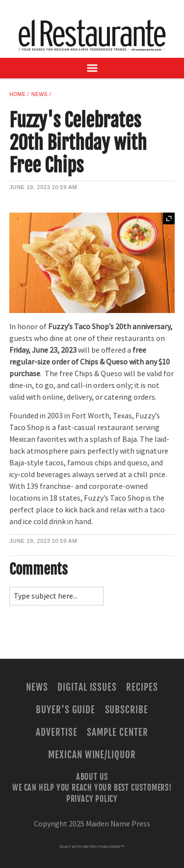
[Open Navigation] (92, 68)
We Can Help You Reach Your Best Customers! (92, 788)
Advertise (57, 732)
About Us (92, 777)
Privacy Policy (92, 798)
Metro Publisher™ (104, 847)
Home (17, 94)
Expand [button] (169, 218)
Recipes (142, 687)
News (39, 94)
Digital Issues (87, 687)
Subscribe (127, 710)
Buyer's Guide (66, 710)
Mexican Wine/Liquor (92, 755)
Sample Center (117, 732)
